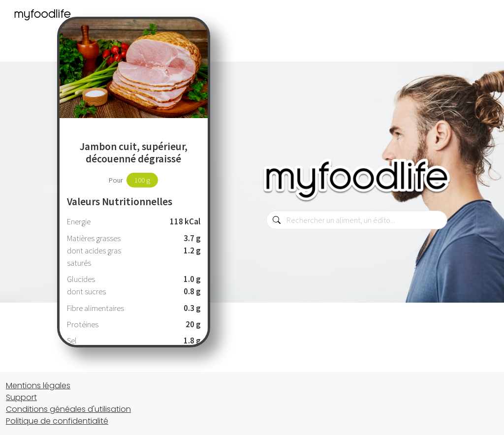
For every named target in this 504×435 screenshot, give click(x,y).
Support (21, 397)
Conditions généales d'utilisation (68, 409)
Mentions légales (38, 386)
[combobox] (357, 220)
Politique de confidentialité (57, 421)
